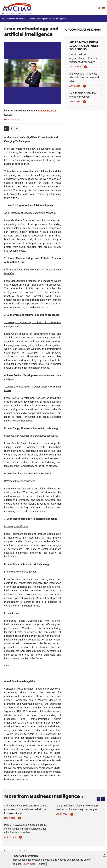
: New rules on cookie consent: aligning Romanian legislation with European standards (25, 829)
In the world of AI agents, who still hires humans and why (84, 77)
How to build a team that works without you (83, 95)
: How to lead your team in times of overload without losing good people (26, 809)
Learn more (29, 864)
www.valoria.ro (11, 119)
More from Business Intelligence (42, 796)
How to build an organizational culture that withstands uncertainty (84, 58)
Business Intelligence (16, 19)
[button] (99, 799)
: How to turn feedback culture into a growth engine (77, 807)
